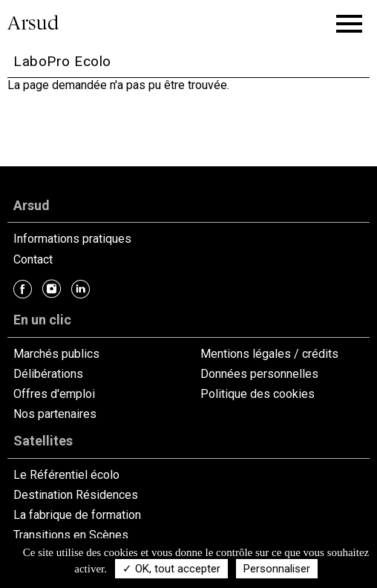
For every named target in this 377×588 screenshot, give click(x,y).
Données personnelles (259, 374)
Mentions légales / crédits (269, 354)
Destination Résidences (76, 495)
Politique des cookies (258, 394)
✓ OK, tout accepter (171, 569)
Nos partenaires (55, 414)
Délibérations (48, 374)
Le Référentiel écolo (66, 475)
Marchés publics (56, 354)
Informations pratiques (72, 239)
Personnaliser (277, 569)
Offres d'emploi (54, 394)
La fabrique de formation (77, 515)
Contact (33, 259)
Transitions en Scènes (71, 535)
